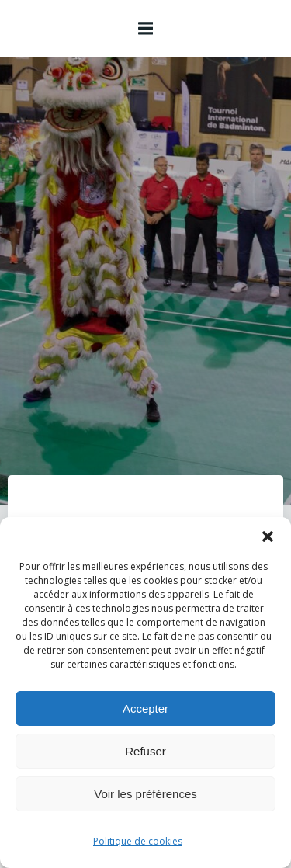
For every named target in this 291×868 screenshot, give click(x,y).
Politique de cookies (138, 841)
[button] (268, 536)
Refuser (145, 751)
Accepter (145, 708)
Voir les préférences (145, 794)
